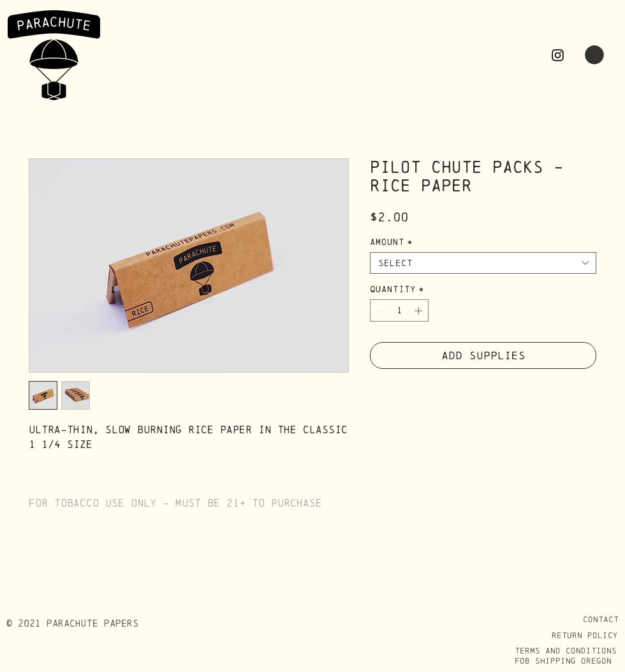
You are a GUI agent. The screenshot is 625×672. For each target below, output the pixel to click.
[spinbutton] (400, 311)
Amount (391, 242)
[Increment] (420, 311)
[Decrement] (379, 311)
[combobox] (483, 263)
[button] (594, 55)
